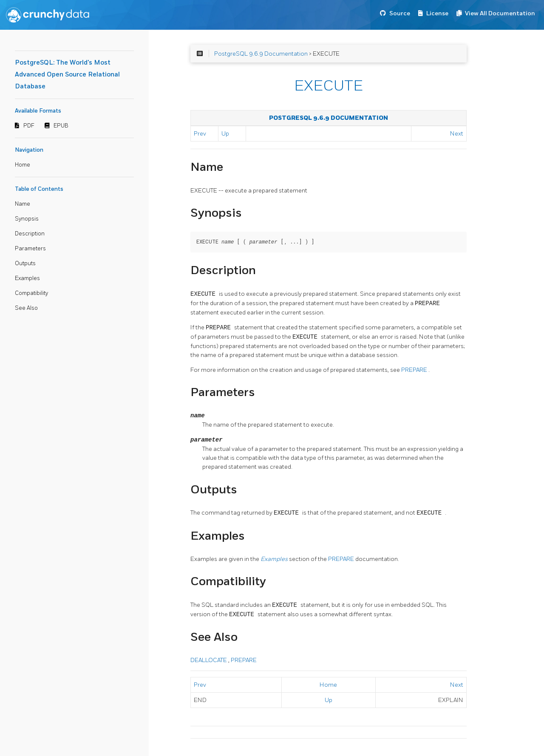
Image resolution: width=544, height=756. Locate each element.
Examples (27, 278)
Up (225, 134)
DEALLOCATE (209, 660)
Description (30, 234)
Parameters (30, 249)
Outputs (25, 263)
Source (400, 13)
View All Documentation (500, 13)
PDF (29, 126)
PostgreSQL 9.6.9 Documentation (261, 54)
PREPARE (415, 370)
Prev (200, 134)
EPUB (61, 126)
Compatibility (31, 293)
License (437, 13)
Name (23, 204)
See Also (26, 308)
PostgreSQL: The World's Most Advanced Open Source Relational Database (67, 75)
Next (457, 134)
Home (23, 165)
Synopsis (27, 219)
